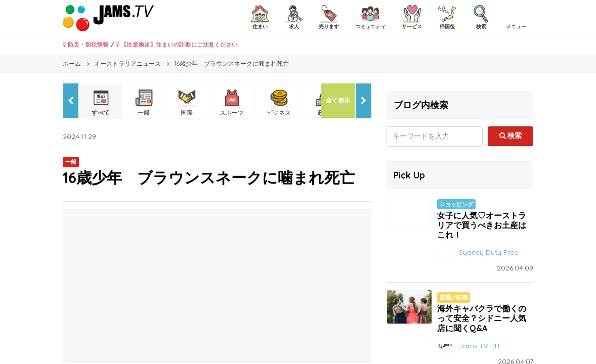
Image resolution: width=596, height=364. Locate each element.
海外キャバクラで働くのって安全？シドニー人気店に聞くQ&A (482, 318)
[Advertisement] (217, 285)
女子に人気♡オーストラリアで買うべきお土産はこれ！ (482, 225)
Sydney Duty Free (488, 252)
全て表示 (338, 100)
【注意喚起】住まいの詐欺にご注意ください (177, 44)
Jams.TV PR (479, 345)
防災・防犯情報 (86, 44)
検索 (511, 135)
